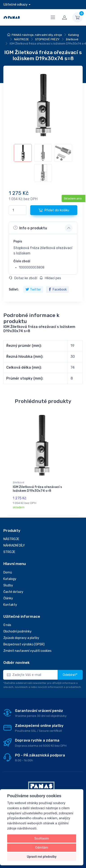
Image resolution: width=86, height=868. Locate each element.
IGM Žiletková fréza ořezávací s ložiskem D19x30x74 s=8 (37, 489)
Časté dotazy (13, 592)
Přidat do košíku (54, 210)
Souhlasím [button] (42, 838)
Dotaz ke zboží (23, 278)
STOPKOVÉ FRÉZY (47, 39)
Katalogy (10, 579)
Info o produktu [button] (30, 228)
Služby (8, 585)
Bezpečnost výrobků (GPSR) (24, 644)
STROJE (9, 552)
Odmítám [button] (42, 848)
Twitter (33, 290)
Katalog (74, 35)
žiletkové (72, 39)
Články (8, 598)
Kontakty (10, 605)
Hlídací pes (50, 278)
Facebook (57, 290)
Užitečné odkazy (15, 5)
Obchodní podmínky (17, 631)
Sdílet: (14, 290)
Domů (8, 572)
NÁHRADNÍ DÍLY (14, 546)
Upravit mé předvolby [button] (42, 857)
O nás (7, 625)
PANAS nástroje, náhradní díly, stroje (37, 35)
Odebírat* (70, 675)
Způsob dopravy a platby (21, 638)
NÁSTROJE (21, 39)
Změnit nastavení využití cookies (27, 651)
